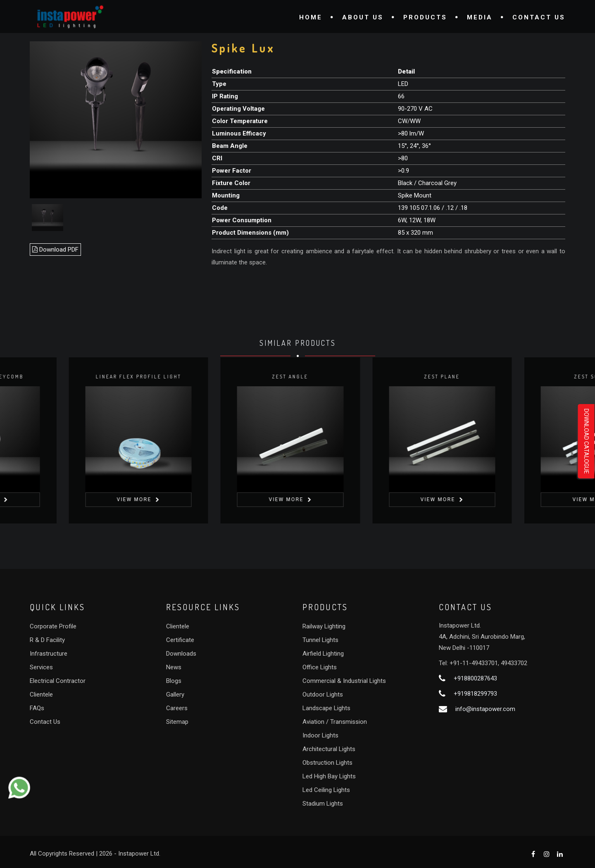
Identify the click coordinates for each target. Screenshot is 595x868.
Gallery (175, 694)
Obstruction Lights (327, 763)
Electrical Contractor (58, 681)
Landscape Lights (326, 708)
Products (425, 17)
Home (311, 17)
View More (142, 499)
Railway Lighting (324, 626)
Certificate (180, 640)
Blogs (174, 681)
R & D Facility (47, 640)
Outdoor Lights (323, 694)
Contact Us (539, 17)
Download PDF (55, 250)
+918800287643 (475, 678)
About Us (363, 17)
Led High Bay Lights (329, 776)
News (174, 667)
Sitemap (177, 722)
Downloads (181, 654)
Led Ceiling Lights (326, 790)
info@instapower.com (485, 709)
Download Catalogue (586, 441)
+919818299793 (475, 694)
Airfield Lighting (323, 654)
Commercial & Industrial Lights (344, 681)
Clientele (41, 694)
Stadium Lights (323, 804)
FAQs (37, 708)
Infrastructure (49, 654)
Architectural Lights (329, 749)
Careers (177, 708)
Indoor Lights (320, 735)
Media (480, 17)
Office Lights (320, 667)
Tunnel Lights (320, 640)
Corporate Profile (53, 626)
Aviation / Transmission (335, 722)
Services (41, 667)
